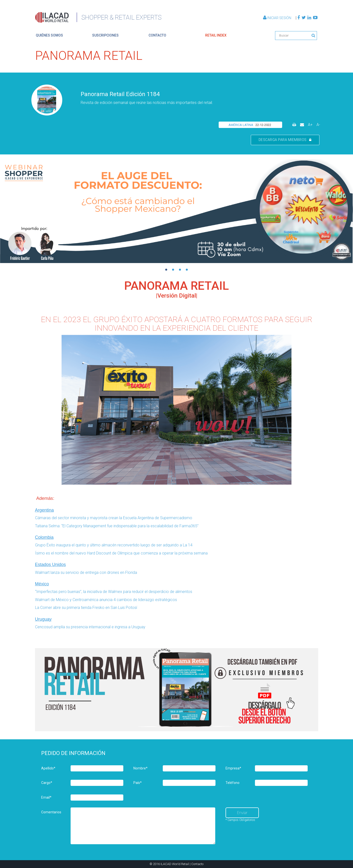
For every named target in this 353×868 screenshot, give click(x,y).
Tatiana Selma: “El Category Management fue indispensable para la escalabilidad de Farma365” (117, 526)
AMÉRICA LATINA (241, 125)
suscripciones (105, 35)
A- (318, 125)
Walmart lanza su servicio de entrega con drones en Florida (86, 572)
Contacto (197, 864)
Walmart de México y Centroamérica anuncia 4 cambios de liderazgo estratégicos (106, 600)
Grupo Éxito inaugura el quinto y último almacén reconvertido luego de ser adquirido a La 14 (114, 545)
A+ (310, 125)
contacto (157, 35)
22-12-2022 (263, 125)
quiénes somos (49, 35)
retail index (216, 35)
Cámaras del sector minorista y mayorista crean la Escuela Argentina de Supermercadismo (114, 518)
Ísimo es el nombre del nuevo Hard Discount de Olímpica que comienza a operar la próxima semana (121, 553)
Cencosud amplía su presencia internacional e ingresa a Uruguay (90, 627)
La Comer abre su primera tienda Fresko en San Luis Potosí (87, 608)
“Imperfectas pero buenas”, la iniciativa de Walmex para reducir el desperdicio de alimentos (114, 592)
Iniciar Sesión (277, 18)
